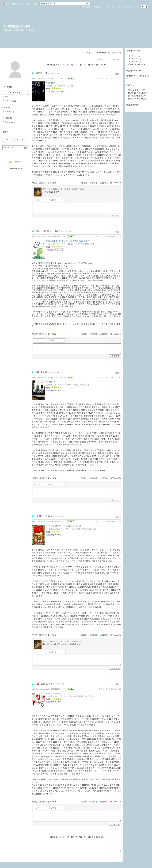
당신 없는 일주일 (44, 684)
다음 (93, 65)
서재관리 (110, 7)
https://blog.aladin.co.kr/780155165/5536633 (49, 522)
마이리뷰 (6, 107)
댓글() (118, 74)
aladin (20, 168)
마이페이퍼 (7, 118)
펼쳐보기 (103, 59)
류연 (44, 189)
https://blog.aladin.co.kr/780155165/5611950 (49, 237)
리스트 (5, 97)
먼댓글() (43, 183)
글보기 (91, 53)
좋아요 (84, 183)
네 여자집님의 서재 (17, 26)
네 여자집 (100, 78)
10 (88, 65)
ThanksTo (115, 183)
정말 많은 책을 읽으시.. (138, 93)
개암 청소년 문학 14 (72, 526)
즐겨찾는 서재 (132, 7)
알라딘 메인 (31, 4)
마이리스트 (11, 101)
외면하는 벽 (42, 73)
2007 (14, 140)
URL (82, 189)
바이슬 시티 (42, 372)
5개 (110, 59)
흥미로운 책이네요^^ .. (138, 96)
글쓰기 (120, 7)
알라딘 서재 (11, 4)
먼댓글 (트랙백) (133, 105)
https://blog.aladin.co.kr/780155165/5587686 (49, 377)
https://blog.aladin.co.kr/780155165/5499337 (49, 689)
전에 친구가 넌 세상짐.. (138, 99)
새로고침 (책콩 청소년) (80, 241)
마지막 (102, 65)
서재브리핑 (99, 7)
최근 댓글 (130, 85)
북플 (21, 4)
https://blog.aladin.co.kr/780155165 (19, 30)
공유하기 (93, 183)
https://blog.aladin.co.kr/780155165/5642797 (49, 78)
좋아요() (52, 183)
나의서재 (87, 7)
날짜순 (116, 59)
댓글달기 (75, 189)
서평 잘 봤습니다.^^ (136, 90)
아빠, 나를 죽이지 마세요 (48, 231)
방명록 (5, 132)
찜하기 (104, 183)
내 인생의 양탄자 (44, 516)
